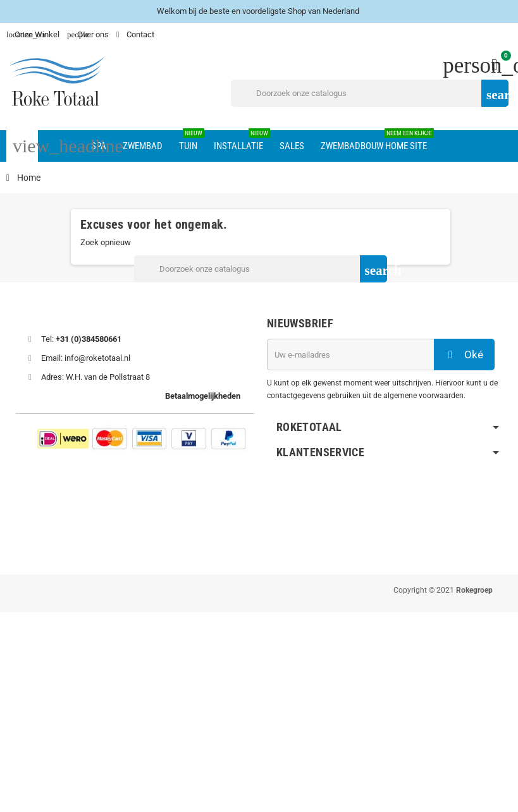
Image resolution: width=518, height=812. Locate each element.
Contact (136, 34)
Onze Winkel (33, 34)
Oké (464, 354)
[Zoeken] (369, 93)
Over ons (88, 34)
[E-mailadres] (350, 354)
